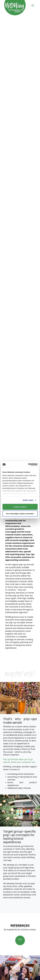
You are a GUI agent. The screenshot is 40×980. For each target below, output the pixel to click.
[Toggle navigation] (33, 6)
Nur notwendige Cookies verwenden (20, 514)
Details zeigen (28, 500)
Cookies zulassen (20, 507)
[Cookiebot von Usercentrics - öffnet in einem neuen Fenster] (28, 465)
